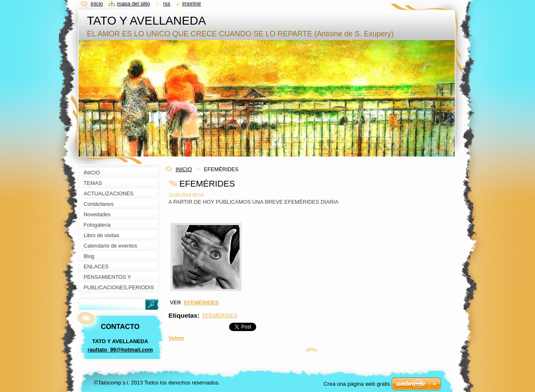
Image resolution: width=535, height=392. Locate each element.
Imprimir (192, 4)
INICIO (184, 169)
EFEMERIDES (220, 315)
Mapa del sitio (134, 4)
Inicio (97, 4)
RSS (167, 4)
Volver (176, 338)
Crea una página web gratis (357, 384)
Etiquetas (183, 315)
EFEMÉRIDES (201, 302)
